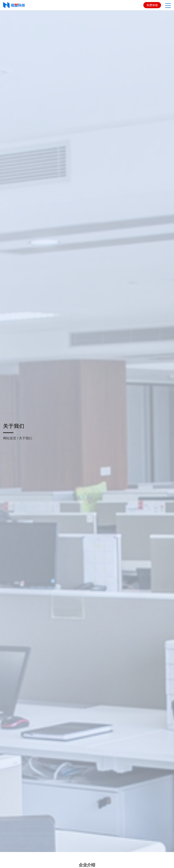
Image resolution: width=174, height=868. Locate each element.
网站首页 (10, 423)
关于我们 (26, 423)
